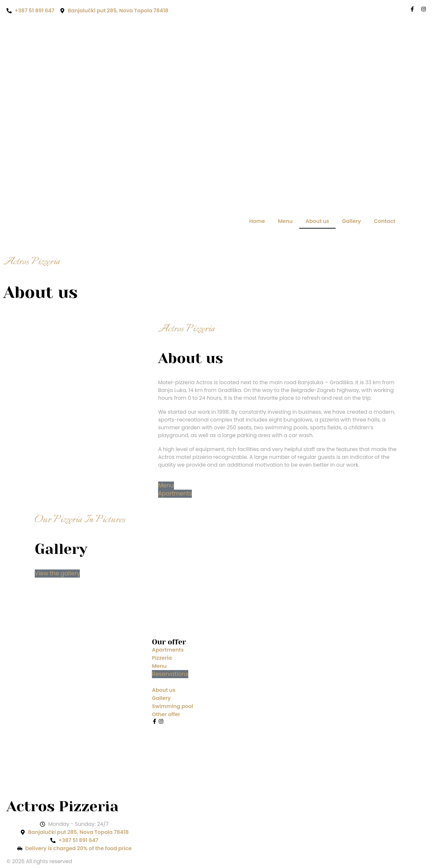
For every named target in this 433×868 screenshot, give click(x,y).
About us (317, 221)
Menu (285, 221)
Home (257, 221)
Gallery (352, 221)
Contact (385, 221)
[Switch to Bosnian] (411, 221)
